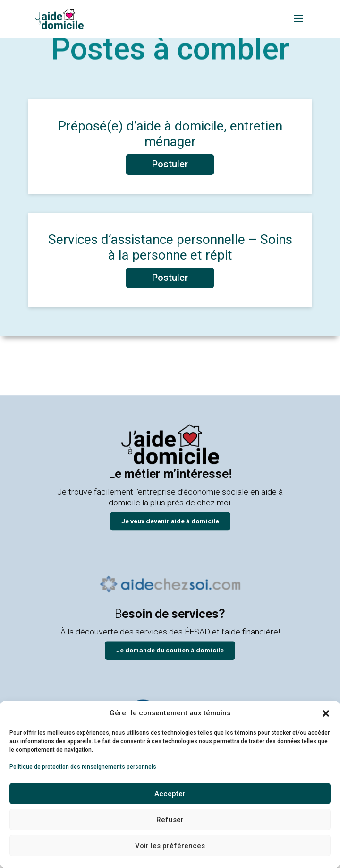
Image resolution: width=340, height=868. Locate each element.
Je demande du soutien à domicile (170, 650)
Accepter (170, 794)
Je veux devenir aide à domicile (170, 521)
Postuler (170, 164)
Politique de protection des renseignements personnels (83, 767)
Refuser (170, 820)
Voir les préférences (170, 846)
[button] (326, 713)
